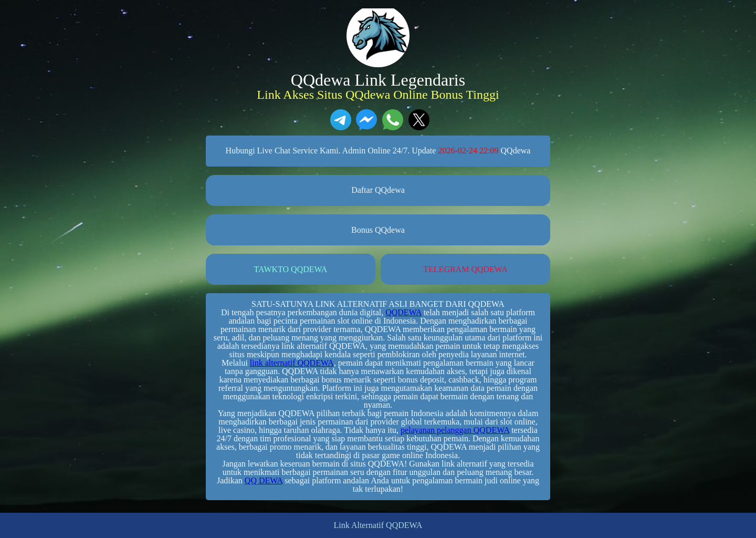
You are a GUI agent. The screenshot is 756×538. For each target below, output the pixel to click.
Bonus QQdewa (378, 230)
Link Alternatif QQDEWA (378, 525)
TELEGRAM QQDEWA (465, 269)
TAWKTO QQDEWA (291, 269)
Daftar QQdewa (378, 190)
